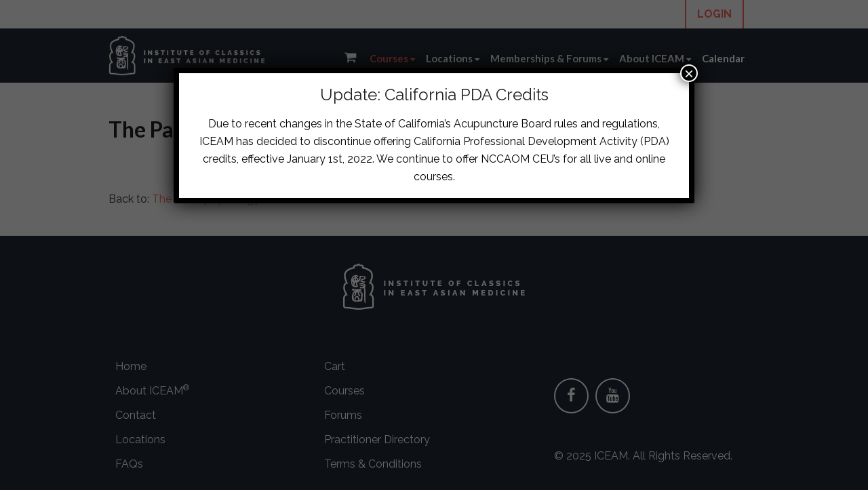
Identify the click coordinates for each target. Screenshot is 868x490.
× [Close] (689, 73)
